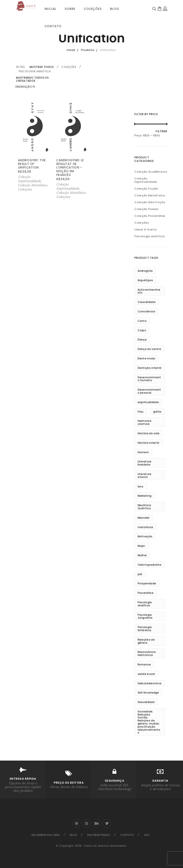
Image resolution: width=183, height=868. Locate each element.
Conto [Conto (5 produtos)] (142, 321)
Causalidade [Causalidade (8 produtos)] (147, 302)
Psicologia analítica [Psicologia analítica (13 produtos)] (145, 604)
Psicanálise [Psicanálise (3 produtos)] (146, 593)
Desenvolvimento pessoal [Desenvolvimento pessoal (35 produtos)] (149, 391)
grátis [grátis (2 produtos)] (157, 412)
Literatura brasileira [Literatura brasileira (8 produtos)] (145, 463)
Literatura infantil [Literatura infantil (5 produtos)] (145, 476)
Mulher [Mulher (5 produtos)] (142, 555)
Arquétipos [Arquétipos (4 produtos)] (145, 280)
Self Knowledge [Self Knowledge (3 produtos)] (148, 693)
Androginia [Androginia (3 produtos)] (145, 271)
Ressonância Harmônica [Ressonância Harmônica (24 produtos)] (147, 653)
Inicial (51, 9)
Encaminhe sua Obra (46, 835)
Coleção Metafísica (33, 185)
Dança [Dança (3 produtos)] (142, 340)
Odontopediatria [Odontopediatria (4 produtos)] (150, 565)
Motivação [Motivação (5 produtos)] (145, 536)
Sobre (70, 9)
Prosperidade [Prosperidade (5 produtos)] (147, 583)
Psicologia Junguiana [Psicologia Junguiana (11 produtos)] (145, 616)
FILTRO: (21, 67)
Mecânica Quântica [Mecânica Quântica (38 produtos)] (144, 507)
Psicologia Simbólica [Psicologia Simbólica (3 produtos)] (145, 629)
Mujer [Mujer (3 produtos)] (141, 546)
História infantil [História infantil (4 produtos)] (148, 443)
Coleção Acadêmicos (151, 172)
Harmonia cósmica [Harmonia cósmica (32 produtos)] (144, 422)
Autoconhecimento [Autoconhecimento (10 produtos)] (149, 291)
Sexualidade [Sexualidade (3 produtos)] (146, 702)
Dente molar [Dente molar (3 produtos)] (147, 358)
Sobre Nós (2, 433)
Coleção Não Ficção (150, 202)
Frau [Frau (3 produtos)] (141, 412)
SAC (147, 835)
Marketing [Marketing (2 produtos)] (145, 496)
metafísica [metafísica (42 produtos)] (145, 527)
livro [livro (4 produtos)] (141, 487)
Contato (53, 26)
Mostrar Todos (42, 67)
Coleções (93, 9)
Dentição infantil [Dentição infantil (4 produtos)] (150, 368)
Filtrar (161, 131)
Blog (115, 9)
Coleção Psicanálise (150, 216)
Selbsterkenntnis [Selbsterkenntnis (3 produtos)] (150, 683)
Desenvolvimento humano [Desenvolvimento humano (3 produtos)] (149, 379)
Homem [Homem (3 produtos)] (143, 452)
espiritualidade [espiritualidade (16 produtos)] (148, 402)
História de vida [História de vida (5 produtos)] (149, 433)
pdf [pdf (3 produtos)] (140, 574)
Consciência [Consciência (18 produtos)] (146, 311)
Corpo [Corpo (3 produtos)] (142, 330)
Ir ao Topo (179, 433)
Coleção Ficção (146, 189)
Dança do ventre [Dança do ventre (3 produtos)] (149, 349)
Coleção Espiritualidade (29, 179)
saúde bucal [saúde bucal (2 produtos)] (146, 674)
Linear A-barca (146, 229)
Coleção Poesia (146, 209)
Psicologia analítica (35, 71)
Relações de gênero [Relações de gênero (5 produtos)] (146, 641)
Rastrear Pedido (99, 835)
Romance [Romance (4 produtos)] (144, 664)
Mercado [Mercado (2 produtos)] (144, 518)
